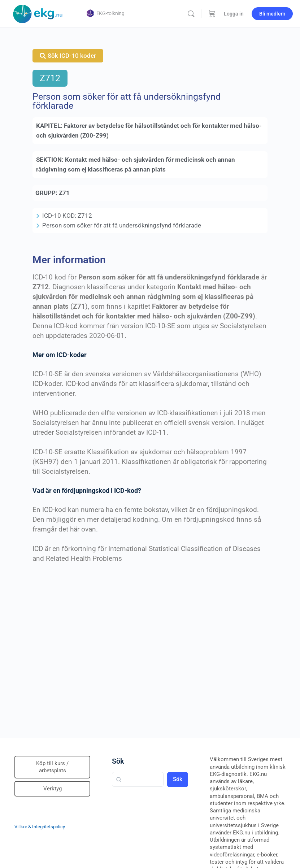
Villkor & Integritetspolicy (40, 827)
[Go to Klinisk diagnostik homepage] (38, 13)
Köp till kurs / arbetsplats (52, 767)
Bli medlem (272, 14)
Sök (118, 761)
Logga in (234, 14)
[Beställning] (212, 14)
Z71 (64, 193)
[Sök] (191, 14)
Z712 (50, 78)
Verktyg (53, 789)
